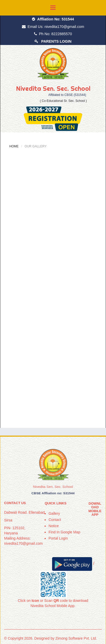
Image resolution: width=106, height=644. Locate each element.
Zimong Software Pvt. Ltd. (76, 638)
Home (14, 146)
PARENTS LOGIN (56, 41)
